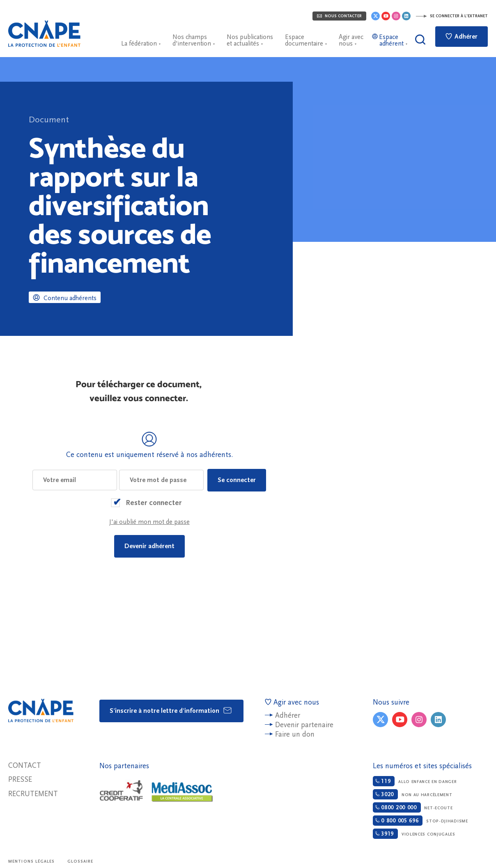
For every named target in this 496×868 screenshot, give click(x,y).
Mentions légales (32, 861)
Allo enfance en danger (415, 781)
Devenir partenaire (304, 725)
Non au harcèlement (413, 794)
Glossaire (80, 861)
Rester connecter (154, 503)
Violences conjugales (414, 834)
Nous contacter (339, 16)
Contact (25, 766)
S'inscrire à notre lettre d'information (171, 710)
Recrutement (33, 794)
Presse (20, 780)
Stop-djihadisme (420, 821)
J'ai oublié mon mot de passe (149, 522)
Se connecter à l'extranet (452, 16)
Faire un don (295, 734)
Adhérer (462, 37)
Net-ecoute (413, 807)
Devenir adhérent (149, 546)
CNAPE (44, 34)
